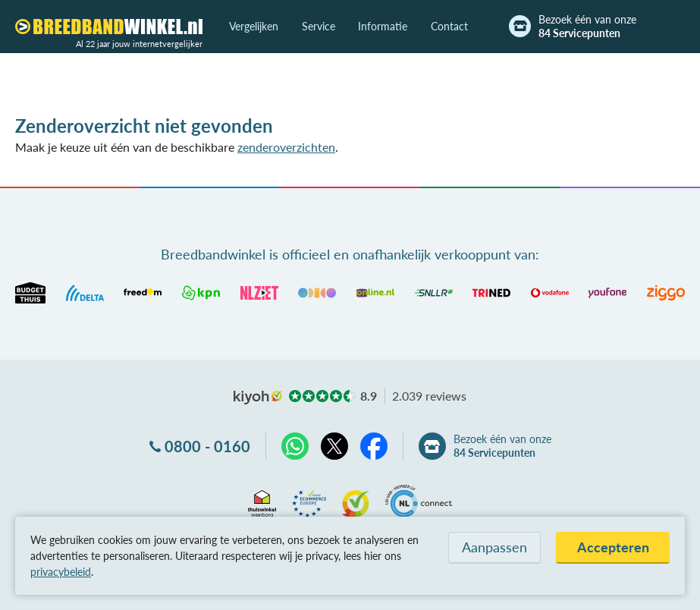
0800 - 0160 (207, 446)
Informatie (383, 26)
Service (319, 26)
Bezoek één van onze (587, 27)
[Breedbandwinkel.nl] (109, 27)
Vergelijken (254, 26)
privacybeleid (61, 572)
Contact (449, 26)
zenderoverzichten (286, 147)
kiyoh (258, 398)
